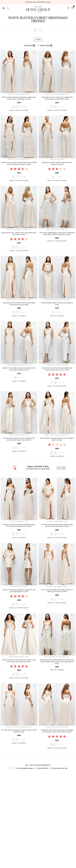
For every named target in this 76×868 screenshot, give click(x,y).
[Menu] (4, 8)
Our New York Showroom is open (38, 2)
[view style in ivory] (55, 382)
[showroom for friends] (68, 8)
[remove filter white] (45, 45)
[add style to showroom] (35, 53)
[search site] (8, 8)
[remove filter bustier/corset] (29, 45)
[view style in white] (17, 107)
